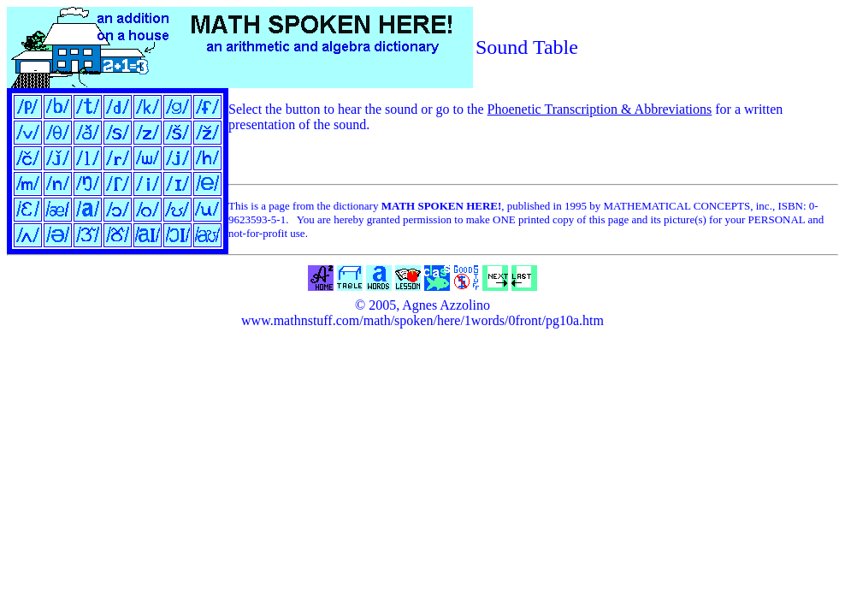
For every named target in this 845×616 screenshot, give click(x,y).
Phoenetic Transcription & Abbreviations (600, 109)
